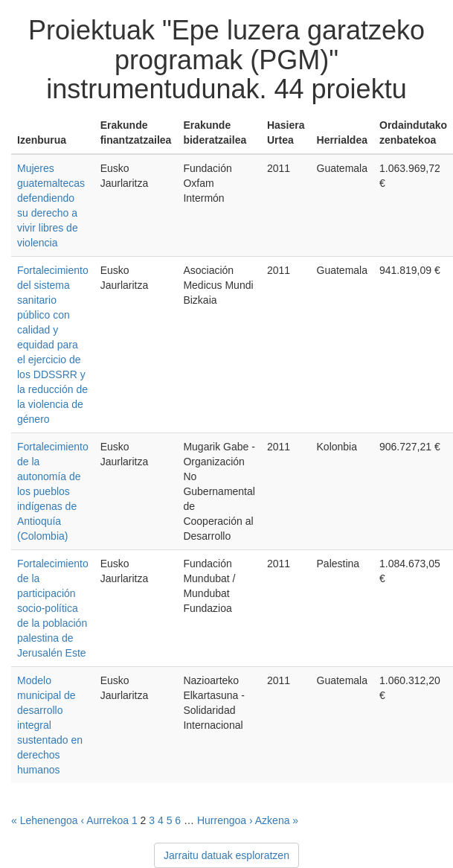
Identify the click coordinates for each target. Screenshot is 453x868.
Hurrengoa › (225, 820)
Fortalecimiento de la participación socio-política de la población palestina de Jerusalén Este (53, 608)
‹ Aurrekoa (105, 820)
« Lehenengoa (45, 820)
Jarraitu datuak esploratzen (226, 855)
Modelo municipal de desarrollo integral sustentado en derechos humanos (50, 725)
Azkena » (277, 820)
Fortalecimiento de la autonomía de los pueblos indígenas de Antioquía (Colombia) (53, 491)
